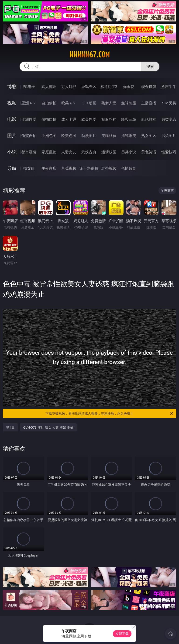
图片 (12, 135)
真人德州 (49, 87)
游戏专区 (89, 87)
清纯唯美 (129, 136)
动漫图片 (89, 136)
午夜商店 (49, 168)
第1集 (10, 427)
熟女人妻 (109, 103)
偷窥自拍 (29, 136)
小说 (12, 152)
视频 (12, 103)
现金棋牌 (149, 87)
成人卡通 (69, 119)
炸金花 (129, 87)
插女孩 (29, 168)
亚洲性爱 (29, 119)
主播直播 (149, 103)
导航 (12, 168)
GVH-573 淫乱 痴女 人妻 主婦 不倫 (48, 427)
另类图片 (169, 136)
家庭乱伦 (49, 152)
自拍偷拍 (49, 103)
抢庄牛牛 (169, 87)
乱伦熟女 (149, 119)
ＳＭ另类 (169, 103)
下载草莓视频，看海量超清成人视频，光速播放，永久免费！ (110, 413)
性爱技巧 (169, 152)
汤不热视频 (89, 168)
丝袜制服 (129, 103)
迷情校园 (109, 152)
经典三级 (129, 119)
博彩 (12, 86)
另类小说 (129, 152)
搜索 (150, 66)
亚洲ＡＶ (29, 103)
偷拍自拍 (49, 119)
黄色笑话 (149, 152)
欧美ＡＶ (69, 103)
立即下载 (122, 634)
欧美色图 (69, 136)
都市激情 (29, 152)
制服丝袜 (109, 119)
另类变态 (169, 119)
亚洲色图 (49, 136)
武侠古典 (89, 152)
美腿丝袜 (109, 136)
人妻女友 (69, 152)
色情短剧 (129, 168)
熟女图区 (149, 136)
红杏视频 (109, 168)
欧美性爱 (89, 119)
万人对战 (69, 87)
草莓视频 (69, 168)
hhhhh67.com (89, 55)
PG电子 (29, 87)
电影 (12, 119)
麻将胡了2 (109, 87)
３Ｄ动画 (89, 103)
